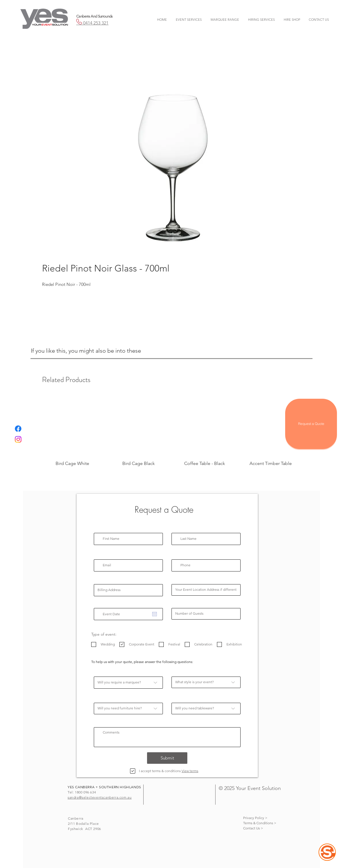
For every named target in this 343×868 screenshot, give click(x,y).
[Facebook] (18, 429)
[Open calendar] (155, 614)
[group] (171, 434)
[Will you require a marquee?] (128, 683)
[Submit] (167, 758)
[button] (189, 20)
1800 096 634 (85, 792)
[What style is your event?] (206, 682)
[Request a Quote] (311, 424)
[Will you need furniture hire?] (128, 709)
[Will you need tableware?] (206, 709)
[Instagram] (18, 439)
